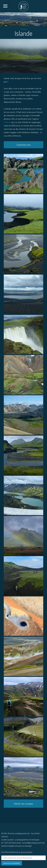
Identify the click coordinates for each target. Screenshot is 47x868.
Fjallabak (7, 122)
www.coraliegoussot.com (20, 833)
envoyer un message (24, 846)
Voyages (23, 29)
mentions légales (8, 846)
